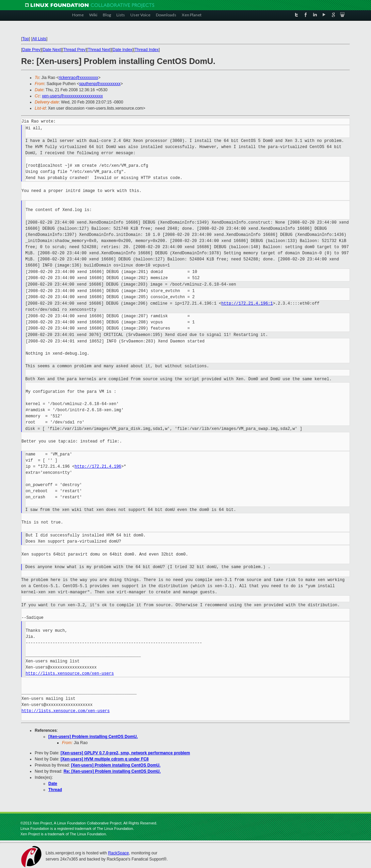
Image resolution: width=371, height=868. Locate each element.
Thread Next (99, 50)
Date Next (52, 50)
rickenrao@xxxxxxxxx (79, 78)
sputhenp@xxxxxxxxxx (100, 84)
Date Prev (31, 50)
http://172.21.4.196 (98, 467)
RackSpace (118, 853)
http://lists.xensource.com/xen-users (70, 673)
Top (25, 39)
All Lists (39, 39)
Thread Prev (74, 50)
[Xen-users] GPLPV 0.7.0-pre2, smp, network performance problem (125, 753)
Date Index (123, 50)
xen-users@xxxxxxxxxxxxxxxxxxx (72, 96)
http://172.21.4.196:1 (247, 303)
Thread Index (147, 50)
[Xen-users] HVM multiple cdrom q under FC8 (105, 759)
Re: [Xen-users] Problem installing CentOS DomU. (112, 771)
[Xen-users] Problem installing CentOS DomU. (93, 737)
